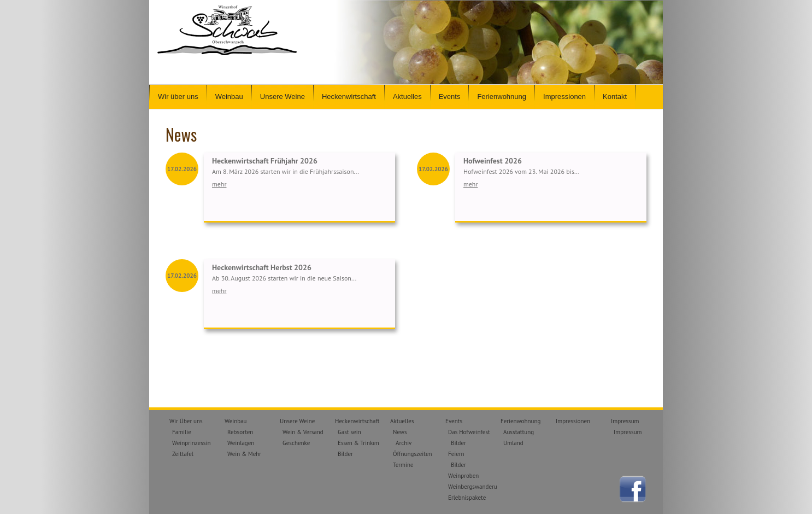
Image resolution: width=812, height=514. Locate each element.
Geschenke (296, 443)
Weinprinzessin (191, 443)
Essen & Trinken (358, 443)
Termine (403, 465)
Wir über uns (178, 97)
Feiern (456, 454)
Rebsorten (240, 432)
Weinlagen (241, 443)
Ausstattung (519, 432)
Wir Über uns (186, 421)
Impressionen (564, 97)
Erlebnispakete (467, 498)
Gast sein (349, 432)
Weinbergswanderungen (479, 487)
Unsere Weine (283, 97)
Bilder (345, 454)
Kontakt (615, 97)
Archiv (404, 443)
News (400, 432)
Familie (182, 432)
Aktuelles (407, 97)
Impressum (625, 421)
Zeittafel (183, 454)
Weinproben (463, 476)
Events (450, 97)
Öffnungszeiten (413, 454)
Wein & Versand (303, 432)
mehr (219, 184)
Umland (513, 443)
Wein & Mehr (244, 454)
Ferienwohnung (502, 97)
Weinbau (229, 97)
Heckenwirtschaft (349, 97)
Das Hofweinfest (469, 432)
